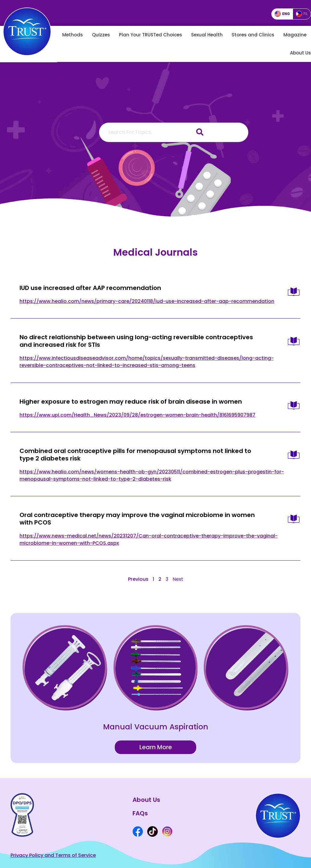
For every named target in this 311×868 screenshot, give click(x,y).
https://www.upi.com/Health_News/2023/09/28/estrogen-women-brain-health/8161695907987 (137, 415)
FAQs (140, 813)
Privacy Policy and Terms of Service (53, 855)
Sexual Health (207, 35)
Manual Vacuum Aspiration (156, 726)
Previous (138, 579)
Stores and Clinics (253, 35)
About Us (300, 53)
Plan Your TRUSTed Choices (151, 35)
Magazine (295, 35)
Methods (73, 35)
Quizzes (101, 35)
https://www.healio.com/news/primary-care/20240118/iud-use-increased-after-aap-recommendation (147, 301)
